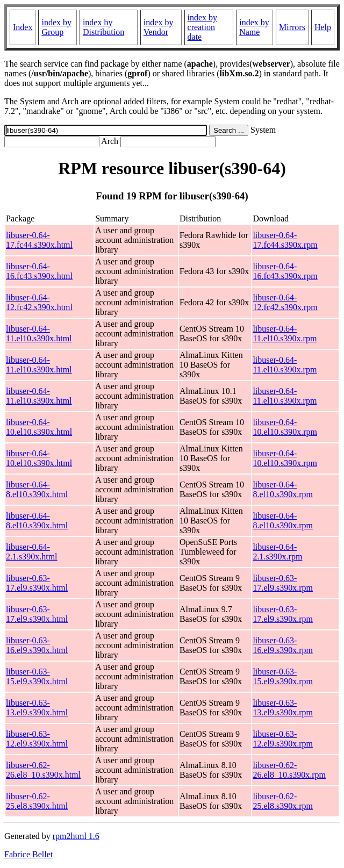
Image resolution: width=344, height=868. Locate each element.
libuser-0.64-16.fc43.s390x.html (39, 271)
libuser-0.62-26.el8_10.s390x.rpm (289, 770)
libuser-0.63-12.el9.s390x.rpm (283, 739)
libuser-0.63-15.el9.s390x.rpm (283, 676)
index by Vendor (159, 27)
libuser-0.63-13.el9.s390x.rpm (283, 708)
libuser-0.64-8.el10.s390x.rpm (283, 489)
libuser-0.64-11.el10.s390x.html (39, 333)
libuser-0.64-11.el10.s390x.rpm (285, 333)
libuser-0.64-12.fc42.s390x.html (39, 302)
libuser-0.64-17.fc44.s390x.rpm (285, 240)
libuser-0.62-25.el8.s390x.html (37, 801)
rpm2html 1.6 (76, 836)
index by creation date (203, 27)
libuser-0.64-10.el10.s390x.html (39, 427)
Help (323, 27)
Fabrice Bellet (28, 854)
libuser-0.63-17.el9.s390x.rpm (283, 583)
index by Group (56, 27)
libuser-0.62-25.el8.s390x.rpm (283, 801)
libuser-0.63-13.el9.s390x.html (37, 708)
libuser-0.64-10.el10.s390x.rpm (285, 427)
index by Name (254, 27)
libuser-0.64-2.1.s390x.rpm (277, 552)
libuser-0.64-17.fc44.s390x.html (39, 240)
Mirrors (292, 27)
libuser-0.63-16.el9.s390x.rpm (283, 645)
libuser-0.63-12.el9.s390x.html (37, 739)
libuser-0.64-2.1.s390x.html (32, 552)
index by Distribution (103, 27)
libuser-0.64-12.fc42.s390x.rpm (285, 302)
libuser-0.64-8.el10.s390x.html (37, 489)
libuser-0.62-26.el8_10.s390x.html (43, 770)
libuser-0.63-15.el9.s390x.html (37, 676)
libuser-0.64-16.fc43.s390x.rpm (285, 271)
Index (23, 27)
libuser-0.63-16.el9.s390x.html (37, 645)
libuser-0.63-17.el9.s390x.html (37, 583)
